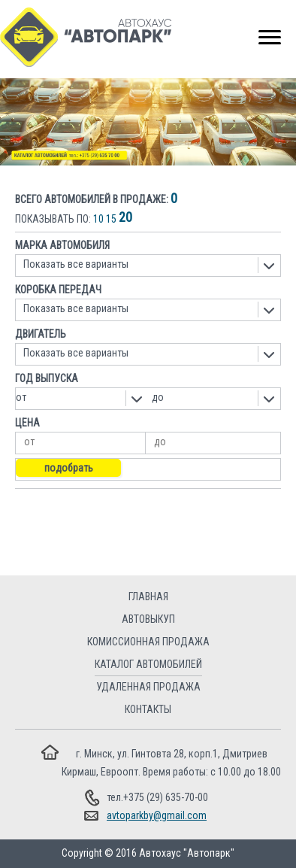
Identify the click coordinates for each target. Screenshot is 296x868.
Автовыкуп (148, 619)
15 (111, 219)
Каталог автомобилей (148, 664)
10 (98, 219)
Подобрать (69, 468)
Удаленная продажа (148, 687)
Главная (148, 596)
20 (125, 217)
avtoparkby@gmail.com (157, 815)
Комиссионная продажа (148, 642)
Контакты (148, 709)
